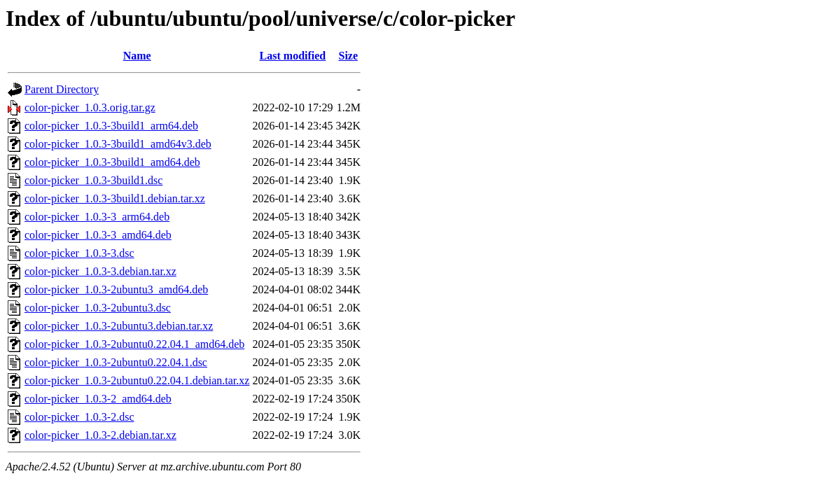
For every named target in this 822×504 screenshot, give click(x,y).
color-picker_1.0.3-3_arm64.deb (97, 217)
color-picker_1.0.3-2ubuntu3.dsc (98, 308)
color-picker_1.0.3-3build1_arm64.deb (111, 126)
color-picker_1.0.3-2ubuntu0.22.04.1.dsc (116, 362)
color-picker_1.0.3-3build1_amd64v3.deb (118, 144)
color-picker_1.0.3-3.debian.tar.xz (100, 271)
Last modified (293, 56)
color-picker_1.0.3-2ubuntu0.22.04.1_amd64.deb (134, 344)
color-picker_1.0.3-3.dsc (79, 253)
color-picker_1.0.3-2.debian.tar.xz (100, 435)
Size (348, 56)
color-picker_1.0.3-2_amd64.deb (98, 399)
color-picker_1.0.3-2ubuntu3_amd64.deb (116, 289)
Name (137, 56)
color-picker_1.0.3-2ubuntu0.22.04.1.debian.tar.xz (137, 380)
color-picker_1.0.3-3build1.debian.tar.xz (115, 198)
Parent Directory (62, 89)
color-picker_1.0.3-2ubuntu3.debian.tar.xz (119, 326)
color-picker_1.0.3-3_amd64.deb (98, 235)
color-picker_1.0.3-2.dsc (79, 417)
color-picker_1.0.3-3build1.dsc (93, 180)
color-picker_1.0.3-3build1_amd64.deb (112, 162)
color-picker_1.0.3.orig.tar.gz (90, 107)
